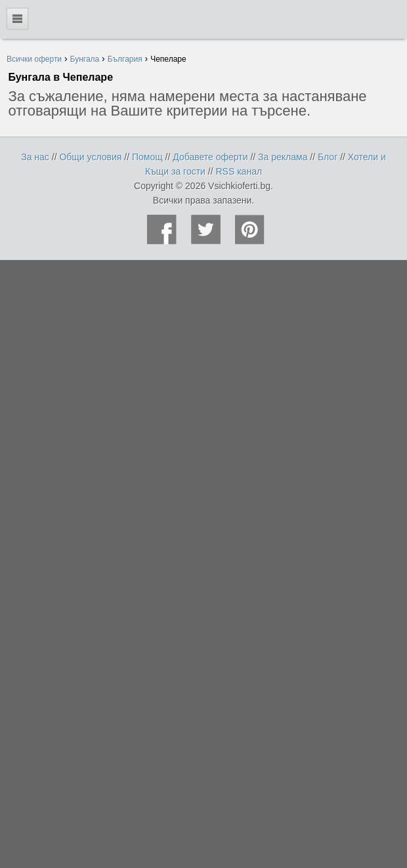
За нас (35, 157)
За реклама (283, 157)
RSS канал (239, 171)
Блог (328, 157)
